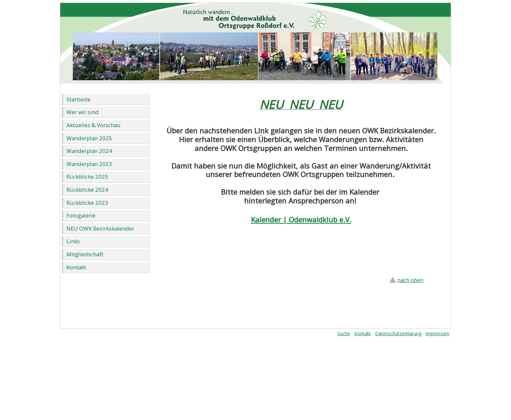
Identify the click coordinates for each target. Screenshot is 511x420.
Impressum (438, 333)
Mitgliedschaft (85, 254)
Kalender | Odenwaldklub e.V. (301, 219)
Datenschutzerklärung (398, 333)
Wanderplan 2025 (89, 138)
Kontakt (76, 267)
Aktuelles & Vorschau (94, 125)
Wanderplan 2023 (89, 164)
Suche (344, 333)
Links (73, 241)
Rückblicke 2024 (87, 190)
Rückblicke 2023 (87, 203)
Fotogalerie (81, 215)
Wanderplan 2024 (89, 151)
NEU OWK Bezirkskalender (100, 228)
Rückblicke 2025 (87, 177)
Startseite (79, 99)
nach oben (410, 280)
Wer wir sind (83, 112)
